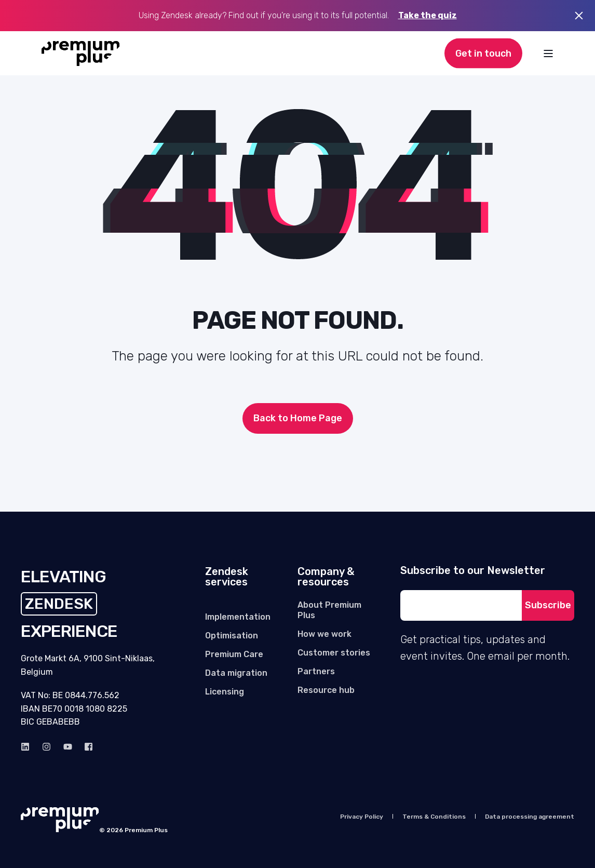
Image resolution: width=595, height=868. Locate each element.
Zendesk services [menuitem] (227, 577)
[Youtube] (68, 747)
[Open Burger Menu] (548, 54)
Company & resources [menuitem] (326, 577)
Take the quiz (428, 15)
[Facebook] (85, 747)
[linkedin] (28, 747)
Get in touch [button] (483, 53)
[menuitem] (238, 617)
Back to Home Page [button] (298, 418)
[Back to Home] (81, 54)
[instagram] (46, 747)
